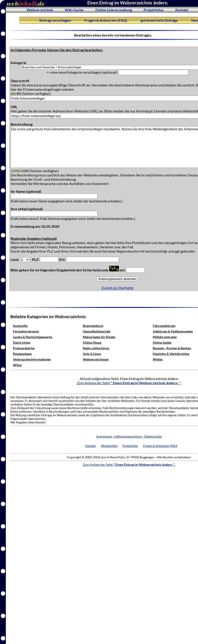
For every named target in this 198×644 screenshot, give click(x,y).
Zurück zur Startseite (117, 288)
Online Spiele (162, 342)
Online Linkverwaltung (114, 10)
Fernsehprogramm (26, 331)
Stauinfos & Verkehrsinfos (171, 354)
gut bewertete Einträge (159, 20)
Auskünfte (20, 326)
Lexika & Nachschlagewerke (33, 337)
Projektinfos (154, 10)
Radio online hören (96, 348)
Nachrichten (22, 342)
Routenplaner (23, 354)
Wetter (158, 359)
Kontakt (182, 10)
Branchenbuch (93, 326)
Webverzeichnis (40, 10)
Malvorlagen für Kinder (99, 337)
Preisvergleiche (24, 348)
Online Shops (92, 342)
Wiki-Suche (74, 10)
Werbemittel (109, 446)
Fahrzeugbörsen (164, 326)
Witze (17, 365)
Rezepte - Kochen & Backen (172, 348)
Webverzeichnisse (96, 359)
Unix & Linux (92, 354)
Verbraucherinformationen (32, 359)
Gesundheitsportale (97, 331)
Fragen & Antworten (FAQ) (106, 20)
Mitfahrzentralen (165, 337)
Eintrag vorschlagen (55, 20)
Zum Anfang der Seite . (129, 383)
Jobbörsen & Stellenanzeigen (173, 331)
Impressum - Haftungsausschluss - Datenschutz (129, 436)
